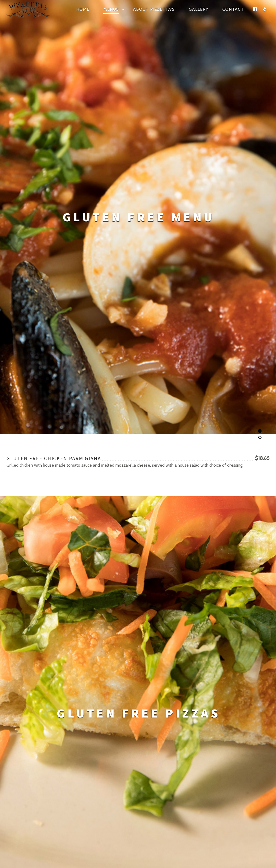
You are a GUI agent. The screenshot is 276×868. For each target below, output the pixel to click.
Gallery (199, 9)
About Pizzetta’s (154, 9)
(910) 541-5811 (199, 731)
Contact (233, 9)
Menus (111, 9)
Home (83, 9)
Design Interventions (156, 817)
